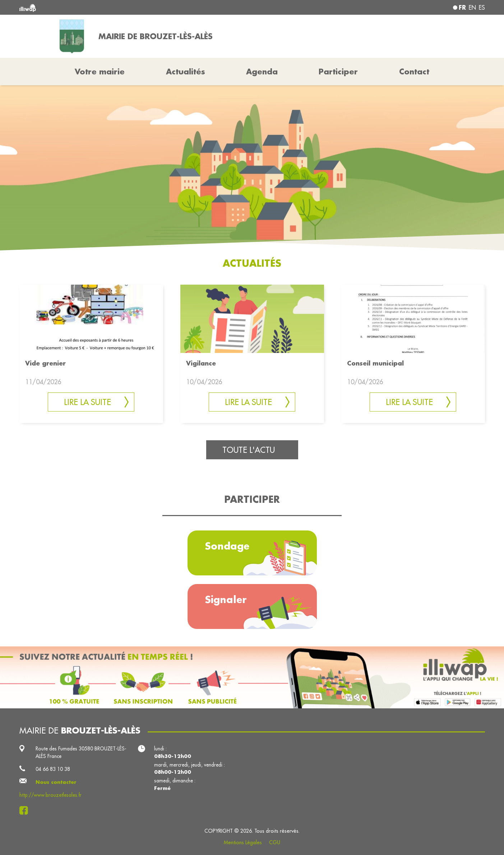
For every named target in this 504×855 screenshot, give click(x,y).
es (482, 8)
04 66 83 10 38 (53, 769)
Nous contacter (56, 782)
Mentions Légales (243, 842)
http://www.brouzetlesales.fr (50, 795)
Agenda (262, 72)
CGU (275, 842)
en (472, 8)
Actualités (186, 72)
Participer (338, 72)
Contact (414, 72)
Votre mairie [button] (100, 72)
